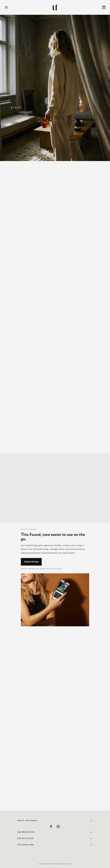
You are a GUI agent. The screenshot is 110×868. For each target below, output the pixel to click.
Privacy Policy (64, 864)
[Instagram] (58, 827)
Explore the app (31, 562)
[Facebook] (51, 827)
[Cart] (104, 7)
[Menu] (6, 7)
